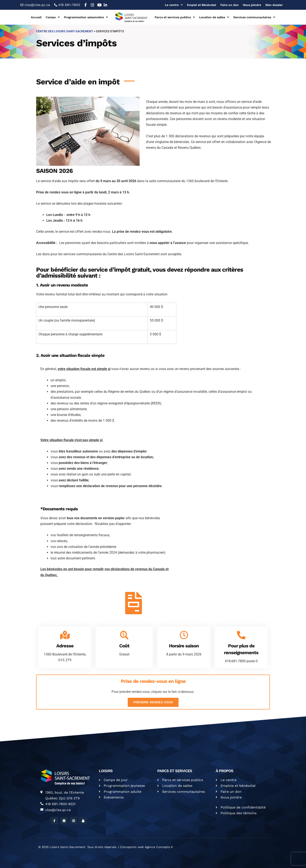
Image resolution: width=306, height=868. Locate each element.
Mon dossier (274, 5)
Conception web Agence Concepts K (146, 847)
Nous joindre (252, 5)
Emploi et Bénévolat (202, 5)
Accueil (36, 17)
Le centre (174, 5)
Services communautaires (254, 17)
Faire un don (229, 5)
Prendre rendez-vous (153, 702)
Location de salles (214, 17)
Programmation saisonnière (86, 17)
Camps (53, 17)
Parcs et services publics (175, 17)
